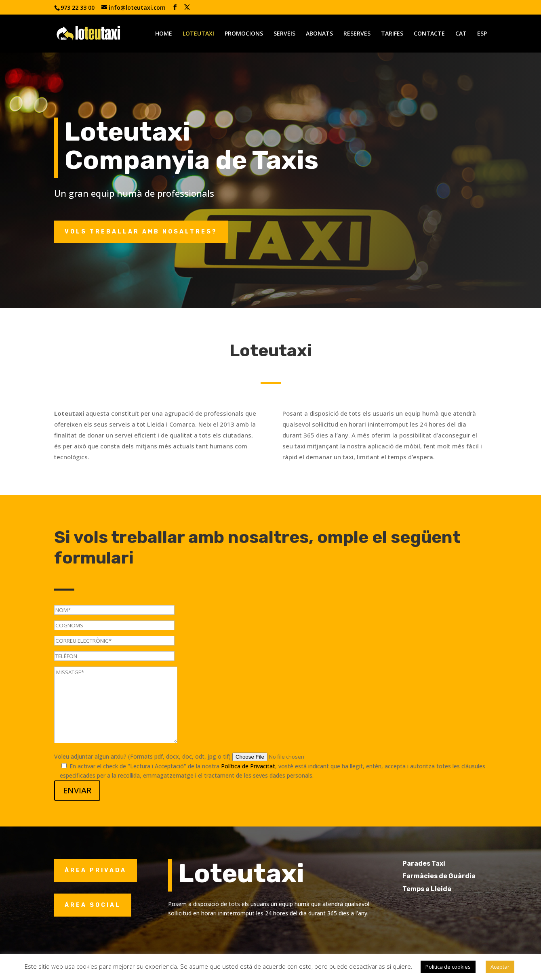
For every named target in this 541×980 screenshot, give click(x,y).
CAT (461, 34)
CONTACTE (429, 34)
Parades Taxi (440, 863)
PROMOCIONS (244, 34)
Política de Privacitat (248, 766)
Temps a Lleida (443, 889)
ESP (482, 34)
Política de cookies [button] (448, 967)
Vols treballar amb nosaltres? (141, 232)
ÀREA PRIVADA (96, 870)
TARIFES (392, 34)
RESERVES (357, 34)
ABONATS (319, 34)
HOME (164, 34)
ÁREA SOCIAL (93, 905)
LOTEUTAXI (198, 34)
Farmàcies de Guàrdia (455, 876)
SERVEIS (284, 34)
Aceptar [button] (500, 967)
